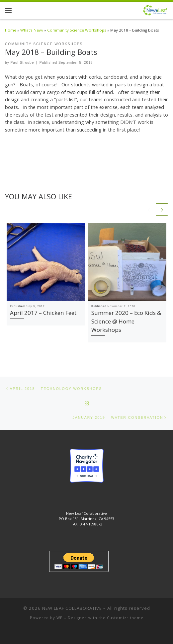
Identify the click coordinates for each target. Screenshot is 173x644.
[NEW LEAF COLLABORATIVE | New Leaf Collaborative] (155, 9)
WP (60, 618)
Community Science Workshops (77, 30)
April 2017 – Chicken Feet (43, 313)
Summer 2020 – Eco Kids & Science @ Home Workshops (126, 321)
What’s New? (32, 30)
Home (11, 30)
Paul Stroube (22, 63)
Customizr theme (125, 618)
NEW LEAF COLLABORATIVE (72, 608)
